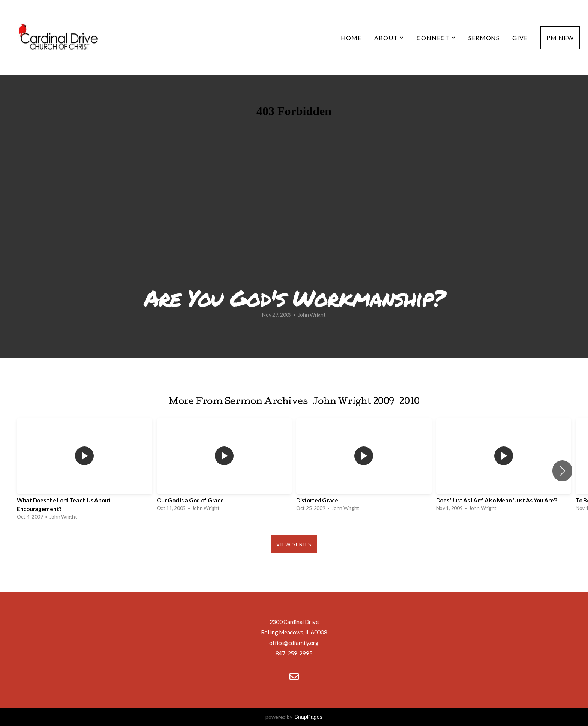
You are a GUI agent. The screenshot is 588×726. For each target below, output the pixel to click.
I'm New (560, 38)
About (389, 38)
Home (351, 38)
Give (520, 38)
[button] (562, 471)
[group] (85, 471)
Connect (436, 38)
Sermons (484, 38)
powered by (294, 717)
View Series (294, 544)
